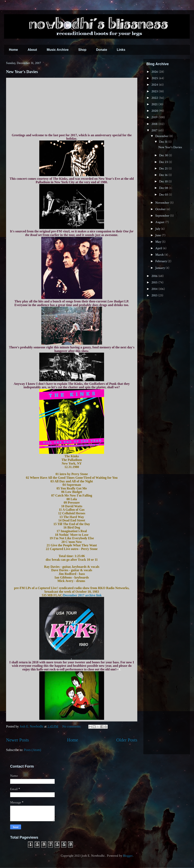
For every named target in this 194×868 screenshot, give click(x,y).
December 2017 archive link (82, 595)
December (162, 136)
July (158, 229)
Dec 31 (164, 142)
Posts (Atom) (33, 750)
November (163, 203)
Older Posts (127, 740)
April (159, 248)
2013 (155, 295)
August (160, 222)
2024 (155, 85)
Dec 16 (164, 175)
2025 (155, 78)
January (160, 268)
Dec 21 (164, 169)
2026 (155, 72)
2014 (155, 289)
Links (121, 50)
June (159, 235)
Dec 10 (164, 181)
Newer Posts (18, 740)
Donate (102, 50)
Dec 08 (164, 188)
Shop (82, 50)
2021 (155, 104)
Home (13, 50)
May (159, 242)
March (160, 255)
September (163, 216)
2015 (155, 282)
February (161, 261)
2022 (155, 98)
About (32, 50)
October (161, 209)
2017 (155, 130)
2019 (155, 117)
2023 (155, 91)
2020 (155, 111)
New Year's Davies (22, 72)
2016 (155, 276)
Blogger (128, 856)
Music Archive (58, 50)
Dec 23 (164, 162)
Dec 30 (164, 155)
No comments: (72, 726)
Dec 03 (164, 195)
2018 (155, 124)
